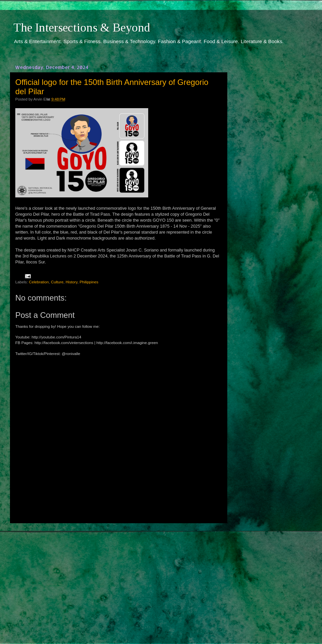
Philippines (89, 282)
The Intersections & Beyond (82, 28)
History (71, 282)
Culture (57, 282)
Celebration (39, 282)
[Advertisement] (118, 577)
